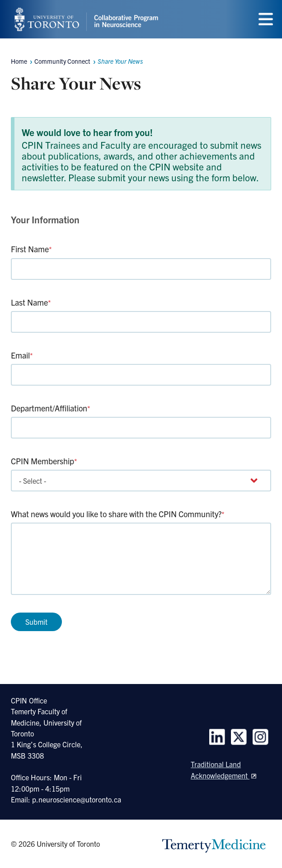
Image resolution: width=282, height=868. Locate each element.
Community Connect (62, 61)
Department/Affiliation (51, 408)
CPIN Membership (44, 461)
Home (19, 61)
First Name (31, 249)
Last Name (31, 302)
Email (22, 355)
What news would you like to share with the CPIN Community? (118, 514)
